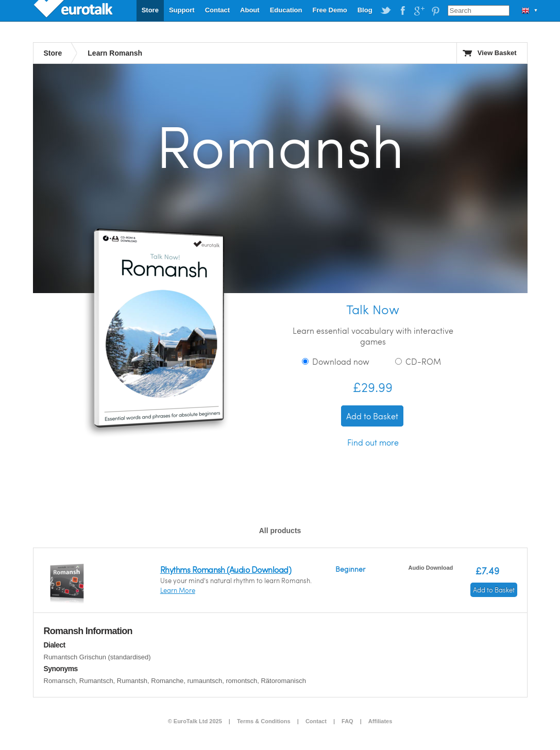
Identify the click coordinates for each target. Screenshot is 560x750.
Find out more (373, 442)
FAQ (347, 721)
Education (286, 10)
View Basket (497, 53)
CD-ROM (418, 361)
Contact (217, 10)
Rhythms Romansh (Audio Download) (226, 569)
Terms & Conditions (264, 721)
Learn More (178, 590)
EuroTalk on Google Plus (419, 11)
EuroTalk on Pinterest (435, 11)
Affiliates (380, 721)
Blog (365, 10)
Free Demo (329, 10)
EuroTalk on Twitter (386, 11)
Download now (336, 361)
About (250, 10)
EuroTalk (74, 10)
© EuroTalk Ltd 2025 (195, 721)
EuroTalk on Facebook (402, 11)
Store (150, 10)
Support (182, 10)
